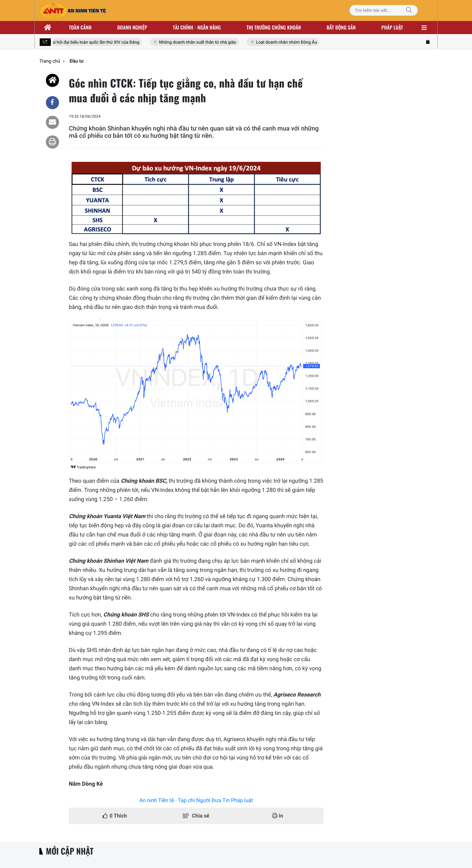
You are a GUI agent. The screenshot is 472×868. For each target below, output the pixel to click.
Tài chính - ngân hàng (197, 28)
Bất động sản (341, 28)
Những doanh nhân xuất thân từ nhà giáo (199, 42)
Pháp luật (392, 28)
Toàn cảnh (80, 28)
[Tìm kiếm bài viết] (384, 10)
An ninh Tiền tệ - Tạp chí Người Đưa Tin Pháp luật (196, 800)
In (278, 816)
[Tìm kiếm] (409, 10)
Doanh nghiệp (132, 28)
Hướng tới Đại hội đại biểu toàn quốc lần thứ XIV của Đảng (86, 42)
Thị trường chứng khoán (274, 28)
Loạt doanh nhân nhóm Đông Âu (288, 42)
